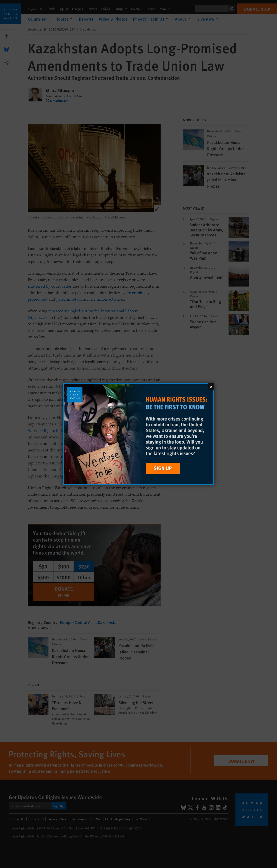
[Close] (211, 386)
